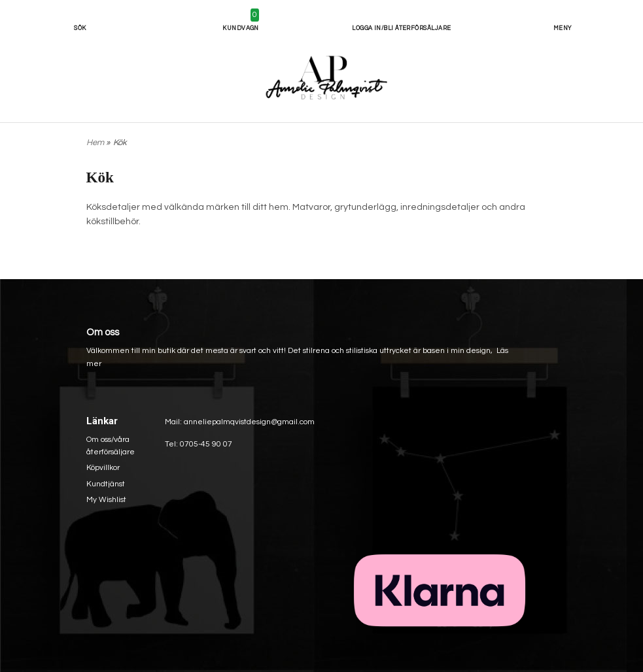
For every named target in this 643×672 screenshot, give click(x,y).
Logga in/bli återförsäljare (401, 28)
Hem (95, 143)
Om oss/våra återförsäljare (111, 446)
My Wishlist (106, 500)
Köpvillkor (103, 468)
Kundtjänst (106, 484)
